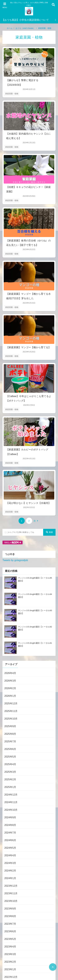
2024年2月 (10, 871)
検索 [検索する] (49, 532)
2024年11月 (11, 802)
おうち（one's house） (25, 28)
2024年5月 (10, 848)
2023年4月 (10, 947)
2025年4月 (10, 764)
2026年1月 (10, 696)
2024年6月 (10, 840)
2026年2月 (10, 688)
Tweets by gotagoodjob (15, 560)
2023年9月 (10, 909)
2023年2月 (10, 962)
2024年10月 (11, 810)
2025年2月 (10, 779)
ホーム (10, 28)
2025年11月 (11, 711)
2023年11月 (11, 893)
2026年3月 (10, 681)
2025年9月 (10, 726)
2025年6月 (10, 749)
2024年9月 (10, 817)
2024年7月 (10, 833)
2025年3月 (10, 772)
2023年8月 (10, 916)
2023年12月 (11, 886)
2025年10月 (11, 719)
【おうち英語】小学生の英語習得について (25, 20)
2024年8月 (10, 825)
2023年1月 (10, 969)
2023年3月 (10, 954)
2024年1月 (10, 878)
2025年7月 (10, 741)
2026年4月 (10, 673)
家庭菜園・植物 (45, 28)
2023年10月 (11, 901)
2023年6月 (10, 931)
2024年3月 (10, 863)
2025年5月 (10, 757)
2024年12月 (11, 795)
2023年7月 (10, 924)
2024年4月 (10, 855)
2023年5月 (10, 939)
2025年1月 (10, 787)
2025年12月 (11, 703)
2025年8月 (10, 734)
